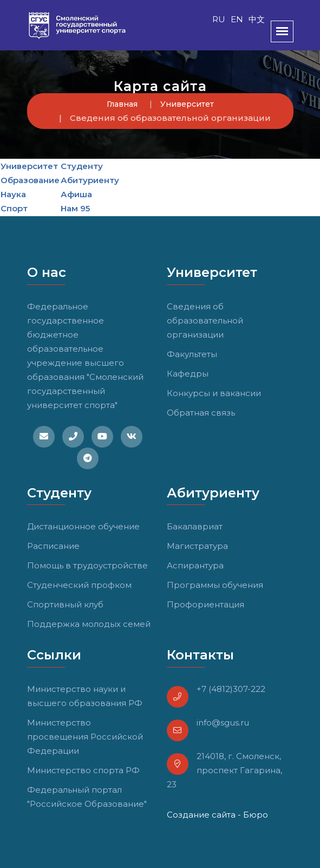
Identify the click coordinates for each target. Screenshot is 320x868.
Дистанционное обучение (83, 526)
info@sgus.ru (223, 723)
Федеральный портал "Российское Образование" (87, 797)
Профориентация (205, 604)
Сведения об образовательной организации (205, 320)
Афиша (76, 194)
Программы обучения (215, 585)
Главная (122, 104)
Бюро (256, 815)
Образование (30, 180)
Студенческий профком (79, 585)
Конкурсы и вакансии (214, 393)
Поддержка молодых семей (89, 624)
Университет (187, 104)
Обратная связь (201, 413)
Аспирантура (195, 565)
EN (237, 19)
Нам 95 (75, 208)
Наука (13, 194)
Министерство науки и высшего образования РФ (85, 696)
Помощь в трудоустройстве (87, 565)
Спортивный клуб (65, 604)
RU (219, 19)
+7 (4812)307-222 (231, 689)
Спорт (14, 208)
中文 (257, 19)
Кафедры (188, 374)
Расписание (53, 546)
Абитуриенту (90, 180)
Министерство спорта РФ (83, 770)
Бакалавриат (195, 526)
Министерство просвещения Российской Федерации (85, 737)
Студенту (82, 166)
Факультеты (192, 354)
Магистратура (197, 546)
